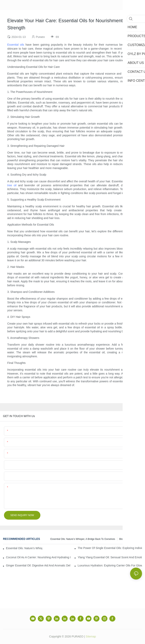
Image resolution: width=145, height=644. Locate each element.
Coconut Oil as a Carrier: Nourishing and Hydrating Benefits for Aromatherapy (38, 557)
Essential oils (16, 45)
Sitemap (91, 636)
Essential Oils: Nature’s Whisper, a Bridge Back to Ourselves (83, 539)
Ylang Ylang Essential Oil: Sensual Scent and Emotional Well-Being (110, 557)
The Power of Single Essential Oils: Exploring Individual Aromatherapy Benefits (110, 548)
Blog (122, 539)
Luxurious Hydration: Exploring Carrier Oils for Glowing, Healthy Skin (110, 565)
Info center (134, 539)
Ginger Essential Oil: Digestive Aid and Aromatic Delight (38, 565)
